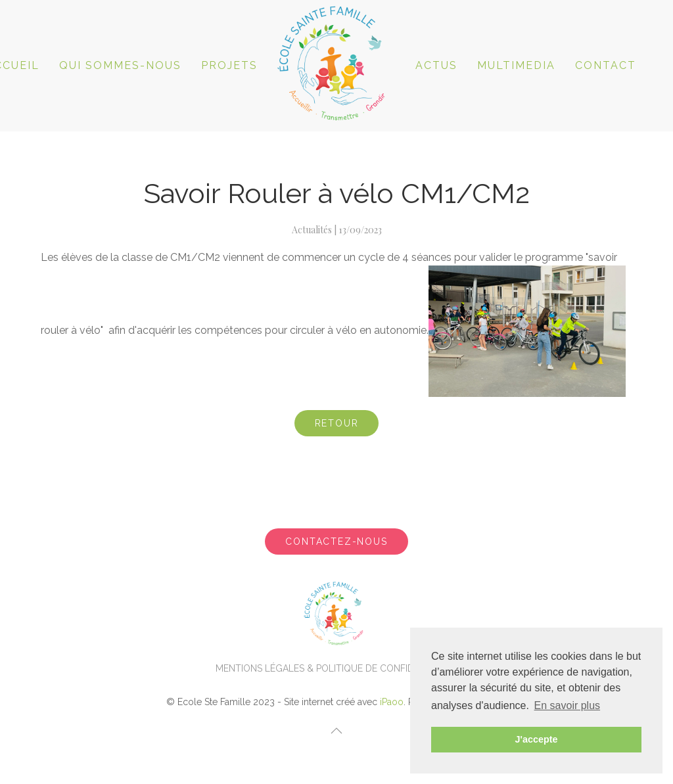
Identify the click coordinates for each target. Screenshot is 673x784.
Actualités (312, 230)
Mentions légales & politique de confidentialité (337, 668)
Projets (229, 65)
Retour (337, 423)
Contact (606, 65)
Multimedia (516, 65)
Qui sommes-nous (120, 65)
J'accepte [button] (536, 739)
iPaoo (392, 702)
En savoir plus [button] (568, 705)
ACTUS (436, 65)
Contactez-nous (336, 542)
